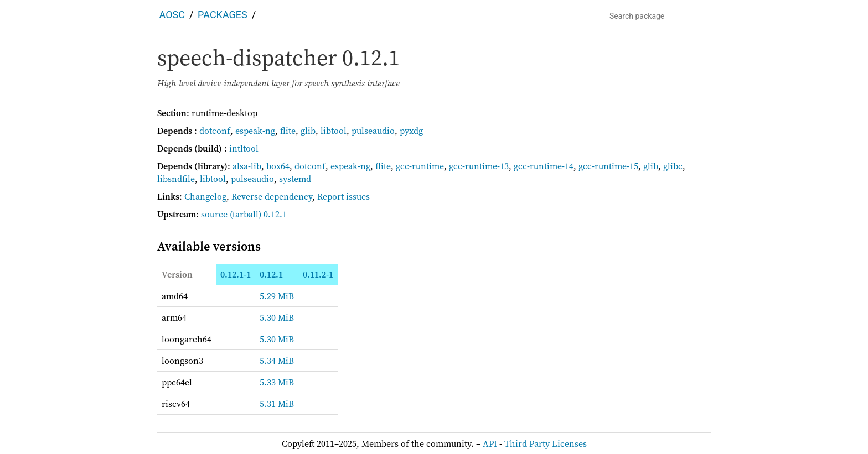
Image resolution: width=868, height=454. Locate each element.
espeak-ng (255, 131)
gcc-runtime (420, 166)
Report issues (343, 196)
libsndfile (176, 179)
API (490, 443)
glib (308, 131)
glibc (673, 166)
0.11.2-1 (318, 274)
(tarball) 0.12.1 (258, 214)
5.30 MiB (277, 317)
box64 (278, 166)
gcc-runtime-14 (544, 166)
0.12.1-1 (236, 274)
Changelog (205, 196)
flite (288, 131)
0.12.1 (271, 274)
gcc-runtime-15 (608, 166)
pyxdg (411, 131)
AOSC (172, 15)
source (214, 214)
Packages (223, 15)
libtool (334, 131)
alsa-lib (247, 166)
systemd (295, 179)
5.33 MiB (277, 382)
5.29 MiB (277, 296)
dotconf (215, 131)
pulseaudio (373, 131)
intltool (244, 148)
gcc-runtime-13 (479, 166)
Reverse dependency (272, 196)
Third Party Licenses (546, 443)
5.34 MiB (277, 361)
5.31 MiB (277, 404)
